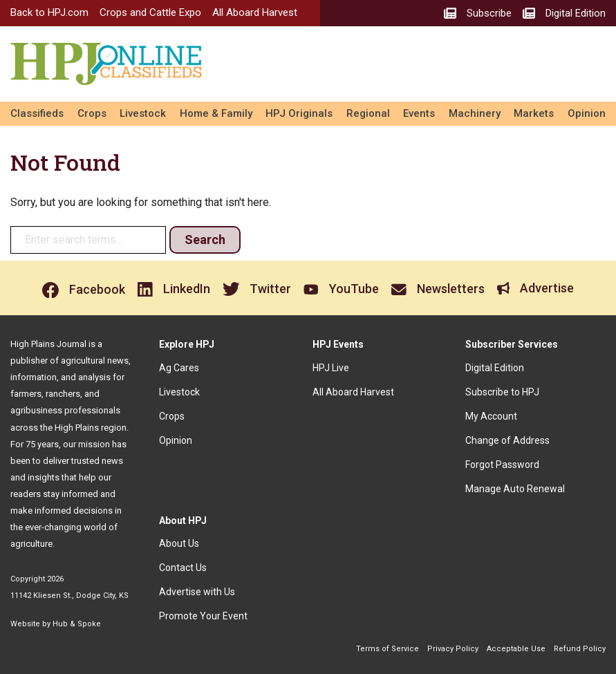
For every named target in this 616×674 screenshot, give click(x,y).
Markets (534, 113)
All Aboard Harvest (255, 12)
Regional (368, 113)
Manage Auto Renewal (515, 489)
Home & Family (216, 113)
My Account (491, 416)
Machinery (475, 113)
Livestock (143, 113)
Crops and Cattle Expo (150, 12)
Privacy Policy (453, 649)
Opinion (587, 113)
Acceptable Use (516, 649)
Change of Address (507, 440)
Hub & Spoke (77, 624)
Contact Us (183, 568)
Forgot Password (502, 465)
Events (419, 113)
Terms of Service (388, 649)
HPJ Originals (299, 113)
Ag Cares (179, 368)
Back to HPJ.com (49, 12)
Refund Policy (580, 649)
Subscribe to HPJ (502, 392)
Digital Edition (495, 368)
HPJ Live (331, 368)
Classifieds (37, 113)
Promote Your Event (203, 616)
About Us (179, 543)
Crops (92, 113)
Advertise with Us (197, 592)
